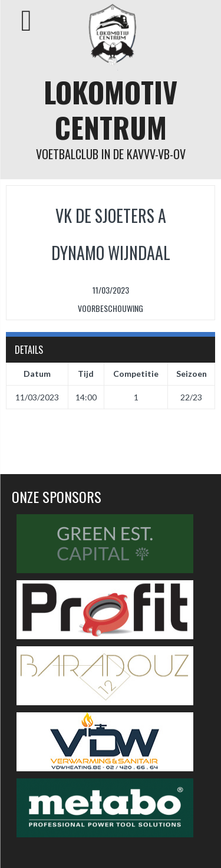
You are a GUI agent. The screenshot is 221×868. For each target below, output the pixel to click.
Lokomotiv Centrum (111, 109)
